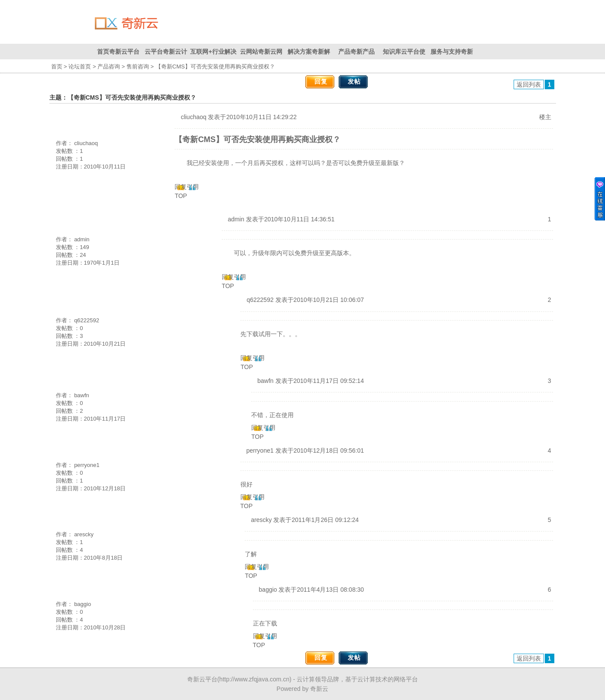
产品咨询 (109, 66)
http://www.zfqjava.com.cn (254, 679)
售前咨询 (138, 66)
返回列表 (529, 84)
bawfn (82, 395)
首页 (57, 66)
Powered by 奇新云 (303, 689)
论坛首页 (80, 66)
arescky (84, 534)
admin (82, 239)
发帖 (354, 81)
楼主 (545, 117)
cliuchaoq (86, 143)
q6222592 (87, 320)
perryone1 (87, 465)
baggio (82, 604)
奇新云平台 (202, 679)
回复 (321, 81)
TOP (181, 196)
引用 (193, 187)
